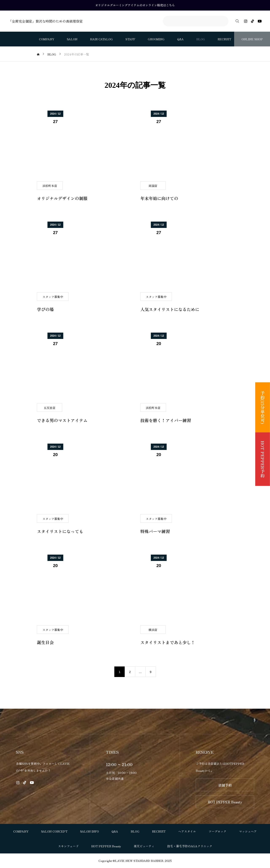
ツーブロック (217, 831)
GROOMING (156, 39)
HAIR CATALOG (101, 39)
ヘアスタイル (187, 831)
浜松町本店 (50, 186)
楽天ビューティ (144, 846)
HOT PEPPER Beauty (225, 802)
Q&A (180, 39)
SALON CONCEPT (54, 831)
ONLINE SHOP (252, 39)
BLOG (201, 39)
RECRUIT (224, 39)
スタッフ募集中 (53, 297)
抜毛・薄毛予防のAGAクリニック (190, 846)
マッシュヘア (248, 831)
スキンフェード (68, 846)
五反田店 (50, 408)
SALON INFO (90, 831)
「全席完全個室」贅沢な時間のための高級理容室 (46, 21)
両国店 (153, 186)
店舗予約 (225, 785)
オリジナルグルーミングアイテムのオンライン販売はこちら (135, 5)
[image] (83, 146)
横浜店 (153, 630)
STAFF (130, 39)
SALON (72, 39)
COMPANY (47, 39)
